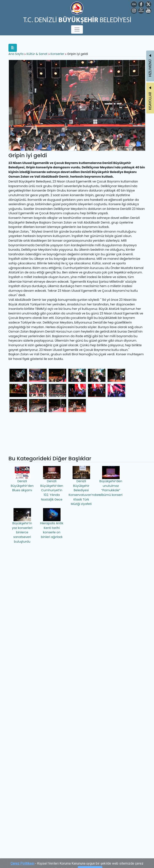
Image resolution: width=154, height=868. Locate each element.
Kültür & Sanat (37, 54)
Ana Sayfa (16, 54)
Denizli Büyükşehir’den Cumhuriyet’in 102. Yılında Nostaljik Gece (52, 484)
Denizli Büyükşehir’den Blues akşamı (22, 479)
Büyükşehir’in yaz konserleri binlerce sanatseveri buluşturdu (22, 526)
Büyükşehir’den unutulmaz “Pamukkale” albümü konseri (111, 481)
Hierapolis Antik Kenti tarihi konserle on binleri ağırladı (52, 524)
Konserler (57, 54)
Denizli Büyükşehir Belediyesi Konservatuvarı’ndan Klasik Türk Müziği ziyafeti (82, 486)
